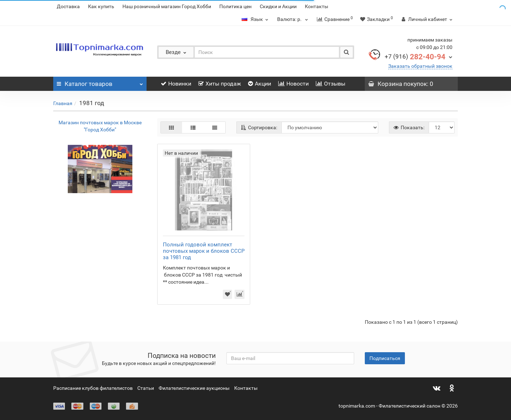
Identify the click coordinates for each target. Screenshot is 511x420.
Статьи (146, 388)
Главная (63, 103)
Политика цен (235, 6)
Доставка (68, 6)
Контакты (317, 6)
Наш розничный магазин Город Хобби (167, 6)
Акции (260, 84)
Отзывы (331, 84)
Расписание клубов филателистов (93, 388)
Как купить (101, 6)
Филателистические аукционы (194, 388)
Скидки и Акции (278, 6)
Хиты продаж (220, 84)
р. (293, 19)
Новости (293, 84)
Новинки (176, 84)
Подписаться (385, 358)
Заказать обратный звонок (420, 66)
